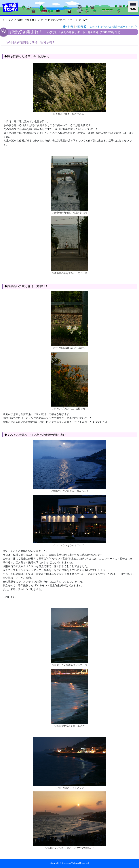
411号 (68, 27)
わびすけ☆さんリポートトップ (58, 20)
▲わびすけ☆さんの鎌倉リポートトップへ (114, 27)
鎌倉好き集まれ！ (27, 20)
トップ (9, 20)
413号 (81, 27)
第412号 (83, 20)
